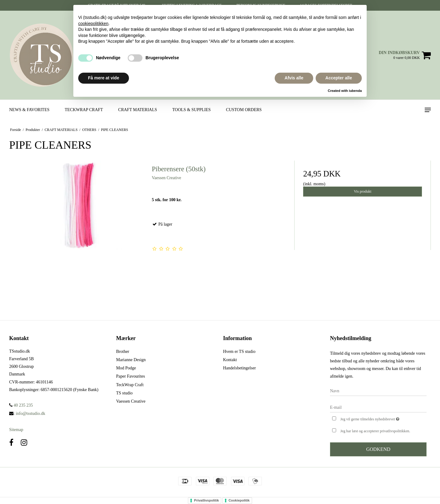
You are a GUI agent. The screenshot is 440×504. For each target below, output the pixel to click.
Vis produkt (363, 191)
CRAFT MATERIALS (138, 110)
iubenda (355, 91)
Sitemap (16, 430)
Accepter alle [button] (339, 78)
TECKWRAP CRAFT (84, 110)
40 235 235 (21, 405)
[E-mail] (378, 407)
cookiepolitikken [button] (93, 24)
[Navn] (378, 391)
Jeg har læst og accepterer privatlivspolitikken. (375, 431)
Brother (123, 352)
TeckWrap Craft (130, 385)
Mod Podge (126, 368)
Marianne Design (131, 360)
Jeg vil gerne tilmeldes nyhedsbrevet (383, 419)
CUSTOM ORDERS (244, 110)
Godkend (378, 449)
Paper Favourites (130, 376)
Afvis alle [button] (294, 78)
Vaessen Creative (131, 401)
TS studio (124, 393)
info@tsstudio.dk (30, 413)
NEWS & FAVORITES (29, 110)
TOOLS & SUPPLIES (192, 110)
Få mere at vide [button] (104, 78)
